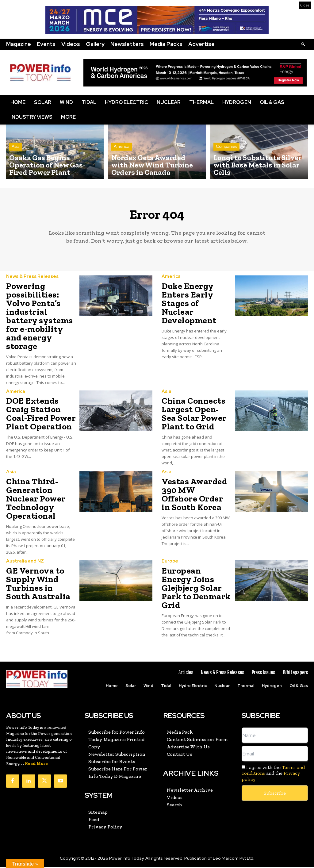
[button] (303, 44)
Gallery (95, 44)
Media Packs (166, 44)
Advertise (201, 44)
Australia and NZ (23, 563)
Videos (71, 44)
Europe (169, 563)
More (68, 117)
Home (18, 102)
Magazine (19, 44)
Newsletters (127, 44)
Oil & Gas (272, 102)
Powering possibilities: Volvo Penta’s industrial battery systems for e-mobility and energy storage (40, 319)
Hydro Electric (126, 102)
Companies (226, 157)
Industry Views (31, 117)
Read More (36, 765)
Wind (66, 102)
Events (46, 44)
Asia (16, 157)
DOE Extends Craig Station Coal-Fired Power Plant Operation (41, 416)
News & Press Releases (31, 279)
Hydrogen (237, 102)
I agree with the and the (273, 775)
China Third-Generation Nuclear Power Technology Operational (36, 501)
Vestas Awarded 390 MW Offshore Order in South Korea (194, 496)
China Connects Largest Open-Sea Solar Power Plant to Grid (194, 416)
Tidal (89, 102)
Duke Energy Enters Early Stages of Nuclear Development (189, 306)
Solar (43, 102)
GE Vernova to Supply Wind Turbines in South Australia (38, 585)
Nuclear (169, 102)
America (122, 157)
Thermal (201, 102)
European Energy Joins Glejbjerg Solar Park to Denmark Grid (196, 590)
